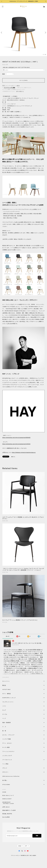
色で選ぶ (5, 780)
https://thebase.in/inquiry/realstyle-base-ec (24, 452)
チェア (5, 710)
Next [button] (45, 33)
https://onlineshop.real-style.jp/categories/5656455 (16, 438)
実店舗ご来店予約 (7, 814)
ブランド (5, 768)
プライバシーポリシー (16, 855)
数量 (4, 74)
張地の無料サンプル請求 (9, 810)
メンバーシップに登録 (9, 88)
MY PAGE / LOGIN (9, 804)
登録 (37, 836)
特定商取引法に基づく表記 (26, 855)
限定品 (4, 685)
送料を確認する (20, 91)
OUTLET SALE (7, 689)
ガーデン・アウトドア (8, 735)
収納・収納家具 (11, 723)
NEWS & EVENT (7, 799)
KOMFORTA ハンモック (9, 698)
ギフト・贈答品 (7, 694)
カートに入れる (23, 80)
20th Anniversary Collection (11, 776)
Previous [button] (2, 33)
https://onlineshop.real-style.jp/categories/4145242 (16, 444)
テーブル (5, 714)
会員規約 (34, 855)
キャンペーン (6, 681)
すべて (8, 636)
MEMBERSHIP (6, 802)
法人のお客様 (6, 817)
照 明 (4, 731)
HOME (4, 792)
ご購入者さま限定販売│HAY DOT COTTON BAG (16, 67)
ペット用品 (5, 764)
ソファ (7, 706)
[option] (23, 33)
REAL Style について (8, 795)
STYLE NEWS (6, 784)
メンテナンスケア (7, 756)
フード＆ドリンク (7, 760)
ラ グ (4, 727)
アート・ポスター (11, 743)
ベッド (4, 718)
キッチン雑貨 (11, 747)
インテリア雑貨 (11, 739)
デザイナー (5, 772)
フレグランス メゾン (8, 702)
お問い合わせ (6, 807)
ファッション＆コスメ (8, 751)
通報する (13, 457)
